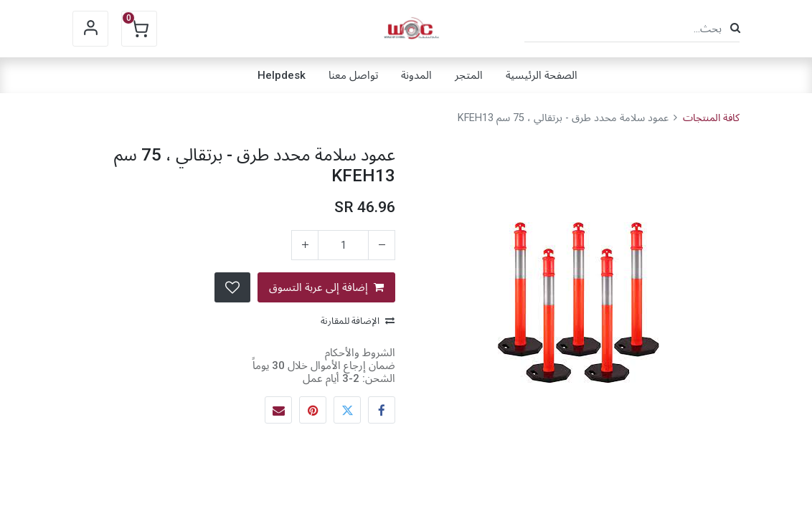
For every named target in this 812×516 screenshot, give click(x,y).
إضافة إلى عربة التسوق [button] (326, 287)
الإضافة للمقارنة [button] (358, 321)
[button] (232, 287)
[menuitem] (542, 75)
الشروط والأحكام (360, 353)
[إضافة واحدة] (305, 245)
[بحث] (735, 28)
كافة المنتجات (711, 118)
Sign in (90, 29)
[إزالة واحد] (382, 245)
